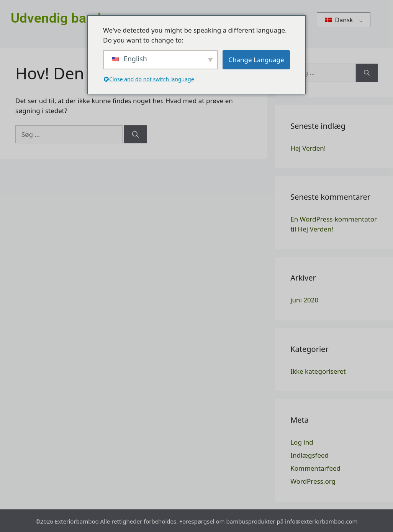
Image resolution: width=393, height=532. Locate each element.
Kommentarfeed (315, 468)
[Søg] (135, 135)
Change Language (256, 60)
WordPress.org (313, 481)
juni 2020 (304, 300)
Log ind (302, 442)
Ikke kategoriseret (318, 371)
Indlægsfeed (309, 455)
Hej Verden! (308, 148)
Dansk (339, 20)
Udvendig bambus (65, 18)
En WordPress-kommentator (334, 219)
